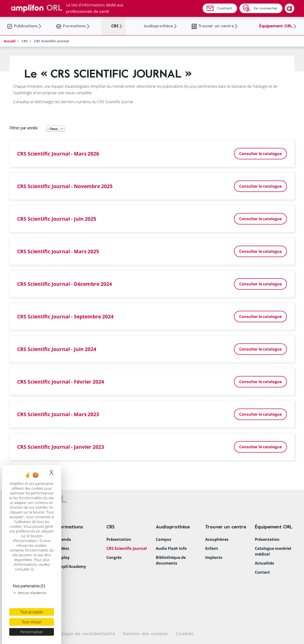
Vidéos (63, 548)
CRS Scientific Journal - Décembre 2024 (64, 284)
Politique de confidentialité (84, 634)
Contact (225, 8)
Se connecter (266, 8)
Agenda (64, 539)
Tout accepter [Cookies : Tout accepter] (32, 612)
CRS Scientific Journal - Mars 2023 (58, 414)
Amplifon (290, 8)
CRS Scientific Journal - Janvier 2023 (61, 447)
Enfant (212, 548)
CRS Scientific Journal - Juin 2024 (57, 349)
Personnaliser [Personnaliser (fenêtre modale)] (32, 632)
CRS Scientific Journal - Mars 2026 (58, 154)
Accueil (10, 41)
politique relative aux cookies (32, 571)
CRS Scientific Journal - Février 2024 (61, 382)
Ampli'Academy (71, 566)
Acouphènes (217, 539)
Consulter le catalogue (260, 154)
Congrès (114, 557)
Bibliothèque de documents (171, 560)
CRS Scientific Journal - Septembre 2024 (65, 316)
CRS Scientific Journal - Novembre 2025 (65, 186)
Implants (214, 557)
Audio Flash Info (171, 548)
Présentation (119, 539)
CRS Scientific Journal (127, 548)
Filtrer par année (24, 128)
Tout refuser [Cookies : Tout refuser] (32, 622)
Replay (63, 557)
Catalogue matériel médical (273, 551)
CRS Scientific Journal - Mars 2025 (58, 251)
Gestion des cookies (145, 634)
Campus (164, 539)
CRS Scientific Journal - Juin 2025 (57, 219)
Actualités (264, 563)
